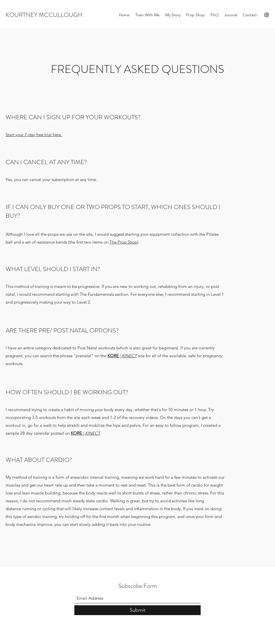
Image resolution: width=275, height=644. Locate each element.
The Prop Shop (123, 242)
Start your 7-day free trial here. (34, 135)
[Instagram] (267, 15)
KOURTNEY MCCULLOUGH (44, 15)
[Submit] (137, 610)
